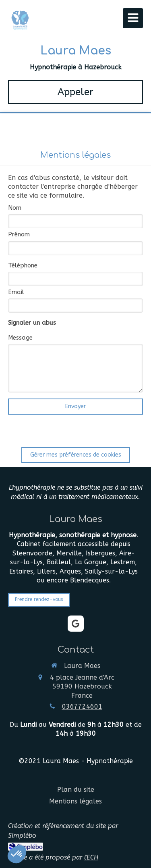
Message (20, 338)
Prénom (19, 234)
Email (16, 292)
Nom (15, 208)
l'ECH (91, 857)
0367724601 (82, 706)
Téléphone (23, 265)
